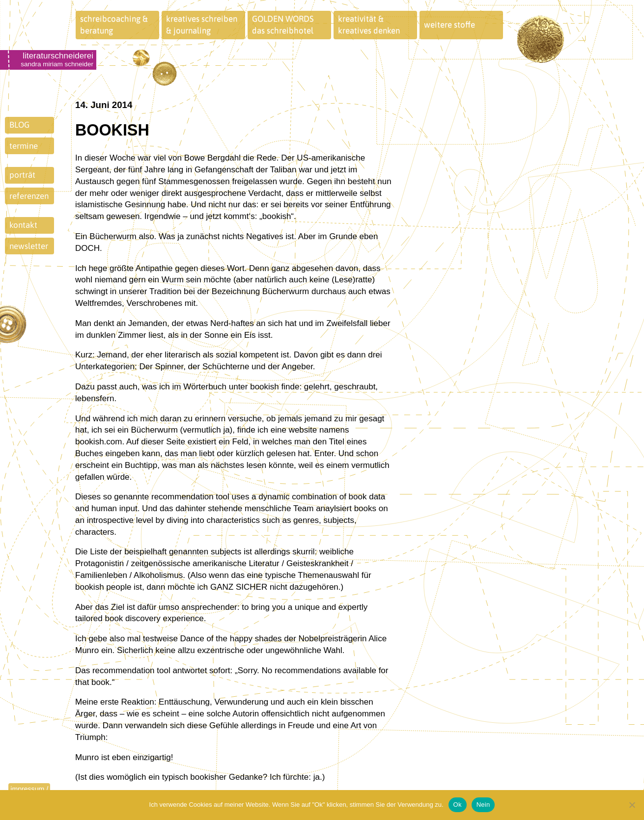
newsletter (29, 246)
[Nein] (632, 805)
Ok (458, 805)
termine (24, 146)
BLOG (19, 125)
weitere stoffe (449, 25)
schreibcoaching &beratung (114, 25)
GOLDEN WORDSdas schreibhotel (283, 25)
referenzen (29, 196)
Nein (483, 805)
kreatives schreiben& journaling (202, 25)
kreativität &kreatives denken (369, 25)
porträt (22, 175)
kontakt (23, 225)
